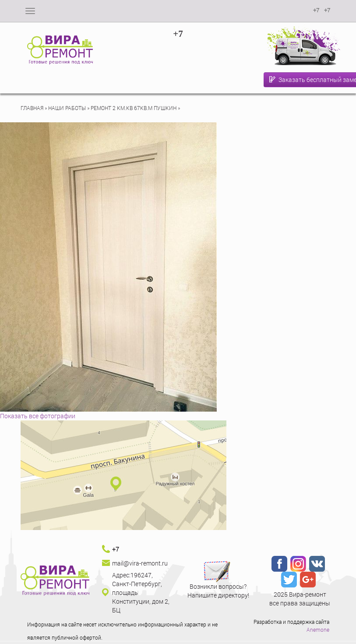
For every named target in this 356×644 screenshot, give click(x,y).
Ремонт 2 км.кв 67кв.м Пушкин (134, 108)
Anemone (318, 630)
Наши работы (67, 108)
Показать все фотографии (38, 416)
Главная (32, 108)
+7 (178, 34)
